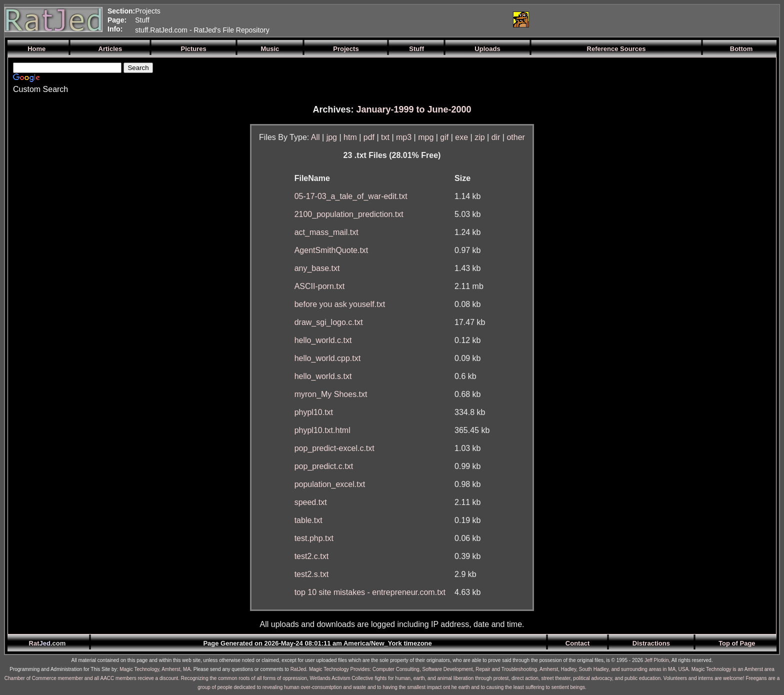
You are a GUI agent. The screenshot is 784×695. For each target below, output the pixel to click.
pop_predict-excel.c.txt (334, 448)
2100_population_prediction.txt (349, 214)
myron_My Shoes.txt (331, 394)
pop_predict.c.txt (324, 466)
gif (444, 137)
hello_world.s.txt (323, 376)
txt (385, 137)
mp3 (404, 137)
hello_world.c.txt (323, 340)
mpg (426, 137)
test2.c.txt (311, 556)
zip (479, 137)
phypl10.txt (314, 412)
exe (461, 137)
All (315, 137)
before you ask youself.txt (340, 304)
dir (496, 137)
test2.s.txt (311, 574)
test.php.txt (314, 538)
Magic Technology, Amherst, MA (155, 669)
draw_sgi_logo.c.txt (329, 322)
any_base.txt (317, 268)
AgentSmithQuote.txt (331, 250)
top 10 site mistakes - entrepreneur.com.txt (370, 592)
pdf (369, 137)
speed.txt (311, 502)
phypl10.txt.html (322, 430)
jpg (332, 137)
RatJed (298, 669)
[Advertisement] (386, 19)
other (515, 137)
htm (350, 137)
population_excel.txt (330, 484)
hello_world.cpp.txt (328, 358)
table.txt (308, 520)
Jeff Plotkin (657, 660)
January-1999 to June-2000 (413, 109)
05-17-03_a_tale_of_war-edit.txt (351, 196)
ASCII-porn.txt (319, 286)
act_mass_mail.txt (326, 232)
